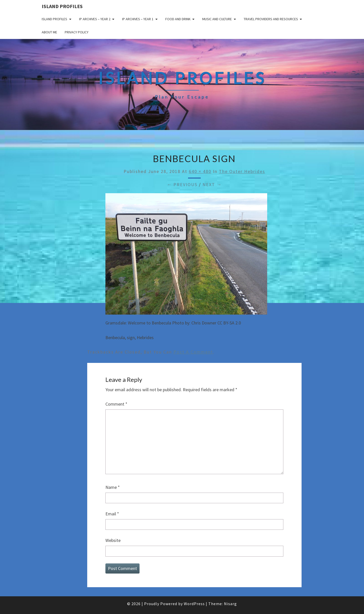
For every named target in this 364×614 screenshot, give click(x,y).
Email (112, 514)
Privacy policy (77, 32)
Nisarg (230, 604)
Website (113, 540)
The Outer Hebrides (242, 171)
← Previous (182, 184)
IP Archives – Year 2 (95, 19)
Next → (212, 184)
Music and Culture (217, 19)
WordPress (194, 604)
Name (113, 487)
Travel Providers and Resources (271, 19)
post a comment (193, 352)
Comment (116, 404)
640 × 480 (200, 171)
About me (49, 32)
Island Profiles (62, 6)
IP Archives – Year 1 (138, 19)
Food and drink (178, 19)
